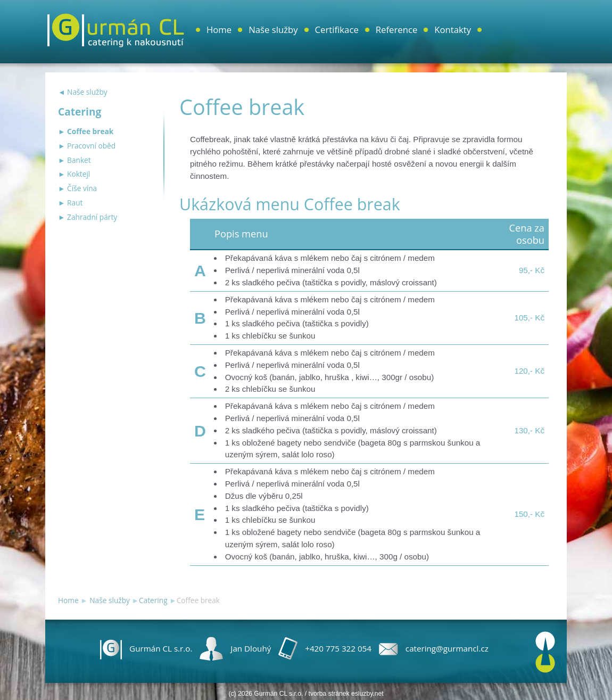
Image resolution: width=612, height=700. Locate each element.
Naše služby (273, 30)
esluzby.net (367, 694)
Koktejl (78, 174)
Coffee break (90, 131)
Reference (397, 30)
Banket (79, 160)
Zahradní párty (92, 217)
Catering (153, 600)
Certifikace (337, 30)
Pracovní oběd (91, 146)
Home (219, 30)
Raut (75, 203)
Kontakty (453, 30)
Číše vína (82, 188)
